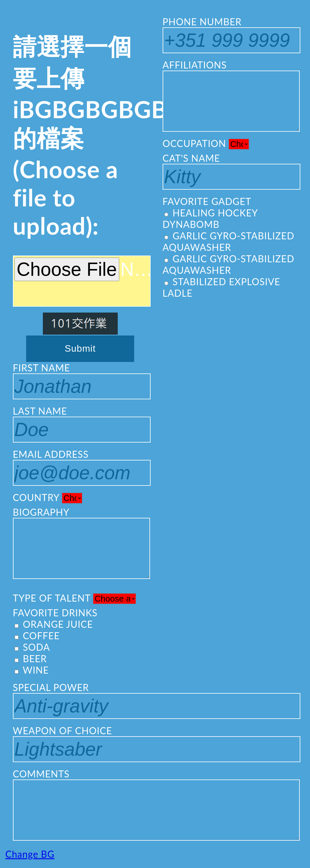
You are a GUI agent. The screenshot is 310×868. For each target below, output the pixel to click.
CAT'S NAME (230, 171)
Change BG (30, 854)
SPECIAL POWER (155, 700)
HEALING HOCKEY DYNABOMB (210, 218)
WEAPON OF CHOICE (155, 743)
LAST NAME (80, 424)
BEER (31, 658)
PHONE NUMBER (230, 35)
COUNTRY (48, 498)
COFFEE (37, 636)
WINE (32, 670)
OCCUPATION (206, 143)
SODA (32, 647)
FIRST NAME (80, 381)
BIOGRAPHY (80, 543)
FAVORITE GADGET (207, 201)
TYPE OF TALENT (74, 598)
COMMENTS (155, 804)
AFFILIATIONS (230, 95)
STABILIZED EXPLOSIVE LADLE (221, 287)
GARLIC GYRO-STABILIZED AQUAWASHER (229, 241)
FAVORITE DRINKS (55, 613)
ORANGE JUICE (54, 624)
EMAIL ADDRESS (80, 467)
